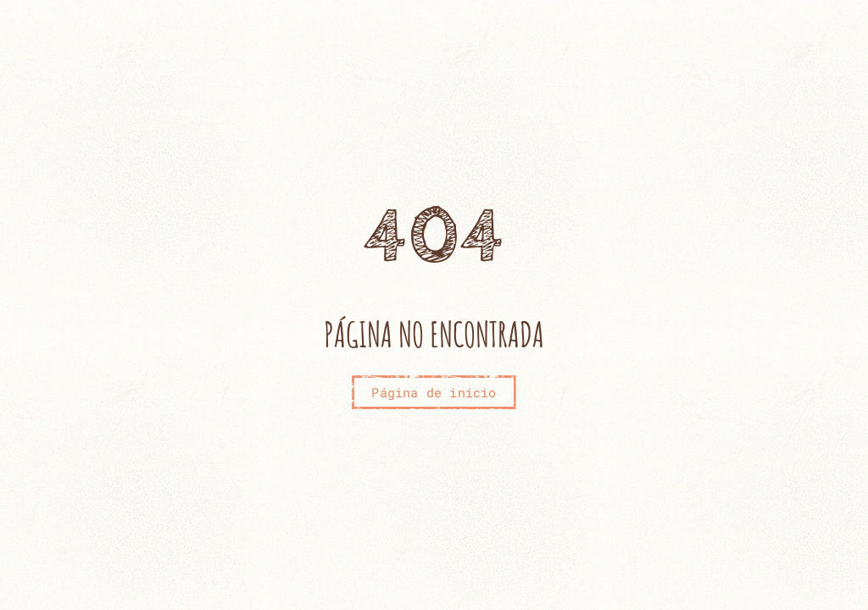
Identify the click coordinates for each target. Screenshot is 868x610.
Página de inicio (434, 392)
